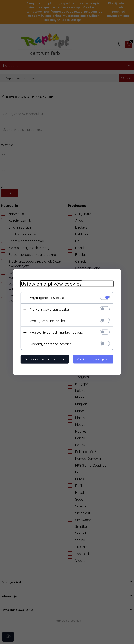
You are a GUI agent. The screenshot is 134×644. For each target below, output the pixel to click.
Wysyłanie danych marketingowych (56, 332)
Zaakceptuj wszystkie (95, 359)
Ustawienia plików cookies (50, 284)
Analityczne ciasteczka (46, 321)
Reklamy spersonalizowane (50, 344)
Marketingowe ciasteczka (48, 309)
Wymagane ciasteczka (46, 297)
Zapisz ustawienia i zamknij (44, 359)
